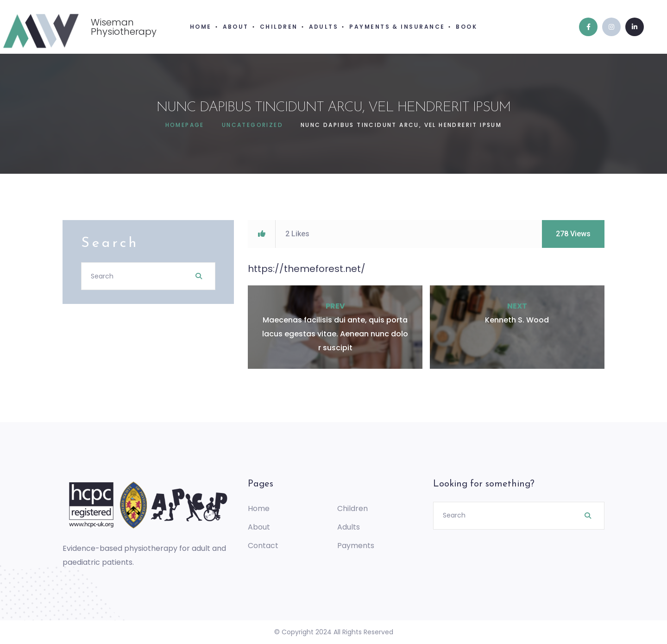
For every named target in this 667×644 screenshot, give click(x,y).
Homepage (185, 125)
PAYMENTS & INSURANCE (397, 27)
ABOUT (236, 27)
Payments (356, 546)
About (259, 527)
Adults (349, 527)
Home (259, 508)
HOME (201, 27)
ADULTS (324, 27)
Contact (263, 546)
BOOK (466, 27)
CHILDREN (279, 27)
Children (352, 508)
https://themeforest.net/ (307, 269)
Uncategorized (252, 125)
